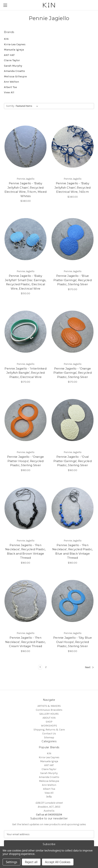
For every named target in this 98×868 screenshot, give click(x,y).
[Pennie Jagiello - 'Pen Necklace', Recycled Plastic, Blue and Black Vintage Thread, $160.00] (73, 508)
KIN (6, 39)
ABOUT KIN (49, 718)
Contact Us (49, 734)
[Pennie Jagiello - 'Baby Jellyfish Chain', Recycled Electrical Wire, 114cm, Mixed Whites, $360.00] (25, 146)
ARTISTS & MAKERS (49, 706)
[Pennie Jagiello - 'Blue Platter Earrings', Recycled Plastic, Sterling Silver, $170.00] (73, 239)
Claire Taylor (12, 60)
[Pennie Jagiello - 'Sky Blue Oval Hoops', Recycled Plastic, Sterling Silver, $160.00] (73, 601)
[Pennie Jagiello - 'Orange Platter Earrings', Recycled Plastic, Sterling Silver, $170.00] (73, 332)
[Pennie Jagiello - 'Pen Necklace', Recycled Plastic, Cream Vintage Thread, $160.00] (25, 601)
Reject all (31, 862)
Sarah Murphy (13, 66)
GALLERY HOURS (49, 714)
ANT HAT (9, 55)
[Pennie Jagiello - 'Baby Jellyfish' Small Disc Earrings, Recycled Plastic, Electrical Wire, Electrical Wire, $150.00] (25, 239)
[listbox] (28, 106)
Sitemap (49, 737)
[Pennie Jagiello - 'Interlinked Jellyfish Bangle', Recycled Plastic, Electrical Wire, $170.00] (25, 332)
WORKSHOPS (49, 726)
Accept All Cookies (58, 862)
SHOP (49, 722)
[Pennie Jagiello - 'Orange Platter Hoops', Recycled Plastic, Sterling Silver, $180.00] (25, 420)
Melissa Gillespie (15, 76)
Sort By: (10, 106)
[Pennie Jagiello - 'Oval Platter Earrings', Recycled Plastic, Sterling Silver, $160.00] (73, 420)
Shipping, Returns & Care (49, 730)
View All (9, 92)
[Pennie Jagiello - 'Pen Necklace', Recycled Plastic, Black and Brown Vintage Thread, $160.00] (25, 508)
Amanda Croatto (14, 71)
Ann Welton (11, 82)
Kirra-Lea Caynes (15, 44)
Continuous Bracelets (49, 710)
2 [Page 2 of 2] (46, 667)
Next (89, 667)
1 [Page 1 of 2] (40, 667)
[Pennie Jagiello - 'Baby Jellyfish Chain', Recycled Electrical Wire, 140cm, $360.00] (73, 146)
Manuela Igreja (14, 50)
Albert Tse (10, 87)
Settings (12, 862)
